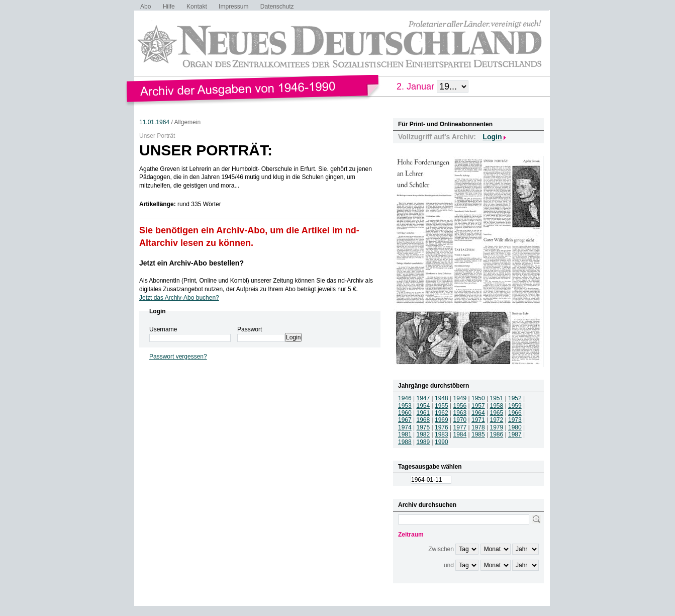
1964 (478, 413)
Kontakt (197, 7)
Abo (146, 7)
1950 (478, 398)
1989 (423, 442)
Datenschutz (277, 7)
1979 (497, 427)
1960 (405, 413)
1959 (515, 406)
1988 (405, 442)
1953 (405, 406)
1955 (442, 406)
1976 (442, 427)
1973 (515, 420)
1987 (515, 434)
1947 (423, 398)
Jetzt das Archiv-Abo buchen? (179, 298)
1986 (497, 434)
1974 (405, 427)
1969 (442, 420)
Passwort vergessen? (178, 357)
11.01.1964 (154, 122)
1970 (460, 420)
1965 (497, 413)
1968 (423, 420)
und (449, 565)
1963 (460, 413)
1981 (405, 434)
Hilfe (169, 7)
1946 (405, 398)
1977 (460, 427)
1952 (515, 398)
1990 (442, 442)
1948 (442, 398)
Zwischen (441, 549)
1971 (478, 420)
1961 (423, 413)
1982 (423, 434)
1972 (497, 420)
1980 (515, 427)
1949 (460, 398)
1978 (478, 427)
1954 (423, 406)
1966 (515, 413)
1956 (460, 406)
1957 (478, 406)
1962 (442, 413)
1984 (460, 434)
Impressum (233, 7)
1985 (478, 434)
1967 (405, 420)
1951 (497, 398)
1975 (423, 427)
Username (163, 329)
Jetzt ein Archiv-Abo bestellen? (191, 263)
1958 (497, 406)
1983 (442, 434)
